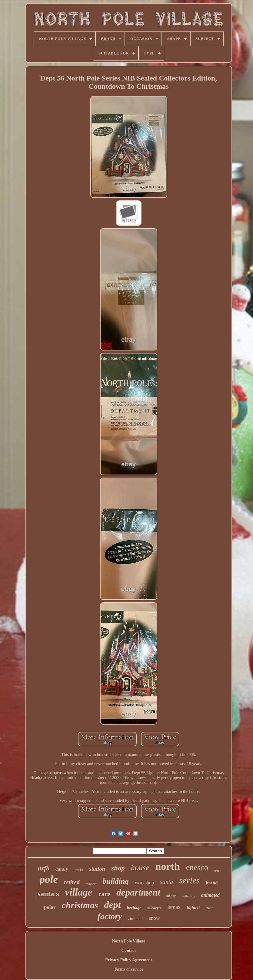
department (138, 892)
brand (212, 883)
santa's (48, 894)
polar (50, 907)
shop (118, 868)
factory (110, 916)
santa (166, 882)
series (189, 880)
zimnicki (135, 919)
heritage (134, 908)
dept (113, 905)
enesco (197, 867)
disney (171, 896)
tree (217, 871)
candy (62, 869)
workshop (144, 883)
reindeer (91, 884)
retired (72, 882)
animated (210, 895)
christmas (80, 905)
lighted (193, 908)
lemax (174, 907)
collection (188, 896)
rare (104, 894)
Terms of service (129, 969)
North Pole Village (129, 941)
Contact (129, 950)
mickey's (154, 908)
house (140, 868)
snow (154, 918)
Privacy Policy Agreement (128, 960)
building (116, 881)
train (210, 908)
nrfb (43, 868)
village (79, 892)
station (97, 869)
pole (49, 879)
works (79, 870)
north (168, 866)
